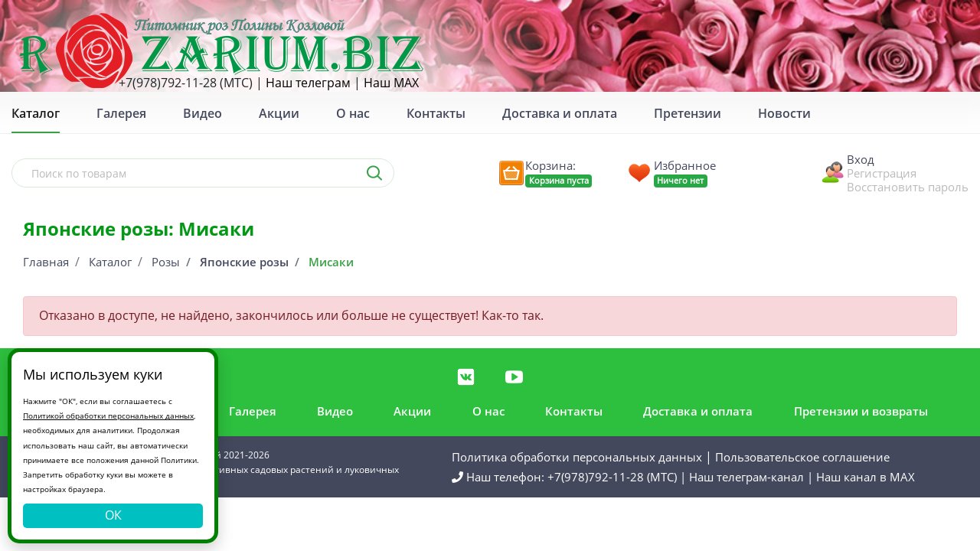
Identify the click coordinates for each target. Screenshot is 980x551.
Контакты (436, 113)
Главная (46, 262)
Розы (166, 262)
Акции (279, 113)
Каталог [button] (36, 113)
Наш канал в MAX (866, 477)
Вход (861, 159)
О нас (353, 113)
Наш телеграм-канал (746, 477)
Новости (784, 113)
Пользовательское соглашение (802, 457)
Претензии (688, 113)
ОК (113, 515)
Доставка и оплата (560, 113)
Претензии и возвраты (861, 411)
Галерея (121, 113)
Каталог (110, 262)
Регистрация (882, 173)
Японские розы (244, 262)
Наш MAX (391, 83)
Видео (203, 113)
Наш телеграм (308, 83)
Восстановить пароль (908, 187)
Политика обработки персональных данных (577, 457)
